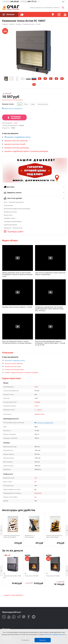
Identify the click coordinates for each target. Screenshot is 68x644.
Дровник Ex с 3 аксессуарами (30, 536)
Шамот (40, 410)
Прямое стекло (40, 414)
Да (35, 482)
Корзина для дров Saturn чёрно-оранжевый (54, 536)
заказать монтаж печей (15, 144)
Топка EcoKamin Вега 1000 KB (12, 577)
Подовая (37, 402)
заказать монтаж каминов (16, 141)
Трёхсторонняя (43, 104)
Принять (43, 640)
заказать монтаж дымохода (16, 148)
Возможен (38, 493)
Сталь (36, 406)
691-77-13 (28, 2)
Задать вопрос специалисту (12, 108)
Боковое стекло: (8, 104)
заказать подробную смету (17, 137)
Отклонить (25, 640)
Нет (20, 104)
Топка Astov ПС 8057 (32, 576)
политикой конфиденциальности (55, 634)
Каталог (11, 14)
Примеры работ (14, 232)
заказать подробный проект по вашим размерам (26, 151)
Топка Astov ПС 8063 (53, 576)
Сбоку (26, 104)
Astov (36, 387)
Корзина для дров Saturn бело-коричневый (12, 536)
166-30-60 (10, 2)
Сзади (33, 104)
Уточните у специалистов (44, 423)
